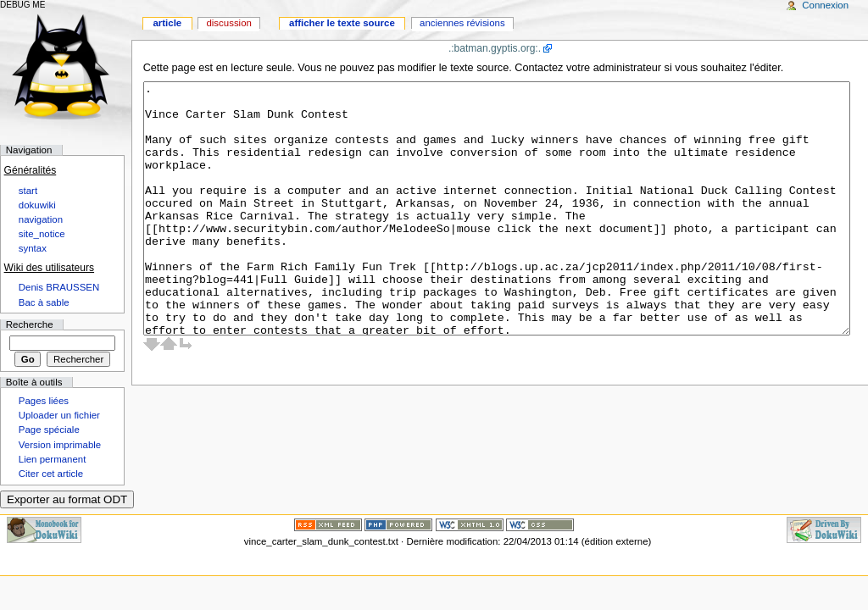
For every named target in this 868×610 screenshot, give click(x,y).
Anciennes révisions (462, 23)
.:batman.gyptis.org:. (495, 48)
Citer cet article (51, 474)
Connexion (825, 5)
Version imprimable (60, 445)
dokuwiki (37, 205)
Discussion (228, 23)
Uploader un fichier (59, 415)
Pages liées (44, 401)
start (28, 191)
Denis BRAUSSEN (59, 287)
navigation (41, 219)
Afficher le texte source (342, 23)
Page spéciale (49, 430)
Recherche (30, 324)
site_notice (42, 234)
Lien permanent (53, 459)
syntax (33, 248)
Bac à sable (44, 302)
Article (167, 23)
